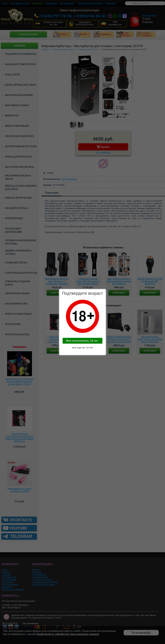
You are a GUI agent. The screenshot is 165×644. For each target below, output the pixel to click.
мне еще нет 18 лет (83, 348)
